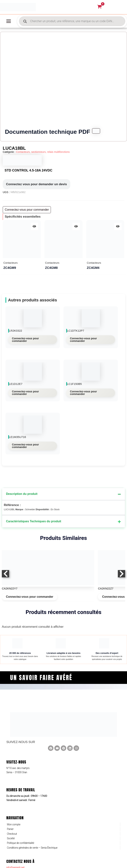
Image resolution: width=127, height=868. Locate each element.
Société (11, 841)
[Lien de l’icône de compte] (117, 8)
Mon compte (14, 827)
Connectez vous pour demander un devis (37, 186)
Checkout (12, 836)
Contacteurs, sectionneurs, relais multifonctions (43, 154)
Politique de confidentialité (21, 845)
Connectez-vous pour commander (25, 342)
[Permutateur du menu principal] (9, 23)
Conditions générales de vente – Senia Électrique (32, 850)
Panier (10, 831)
